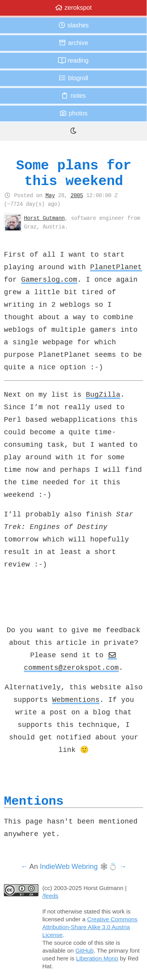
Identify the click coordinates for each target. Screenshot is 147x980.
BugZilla (103, 394)
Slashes (73, 25)
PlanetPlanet (116, 267)
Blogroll (73, 78)
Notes (73, 96)
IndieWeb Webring (69, 867)
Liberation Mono (97, 958)
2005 (77, 195)
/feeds (50, 896)
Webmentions (76, 699)
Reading (73, 60)
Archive (73, 43)
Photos (73, 113)
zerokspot (73, 8)
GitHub (84, 950)
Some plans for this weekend (74, 173)
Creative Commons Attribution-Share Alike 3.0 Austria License (90, 927)
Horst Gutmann (44, 218)
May (50, 195)
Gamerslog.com (49, 279)
